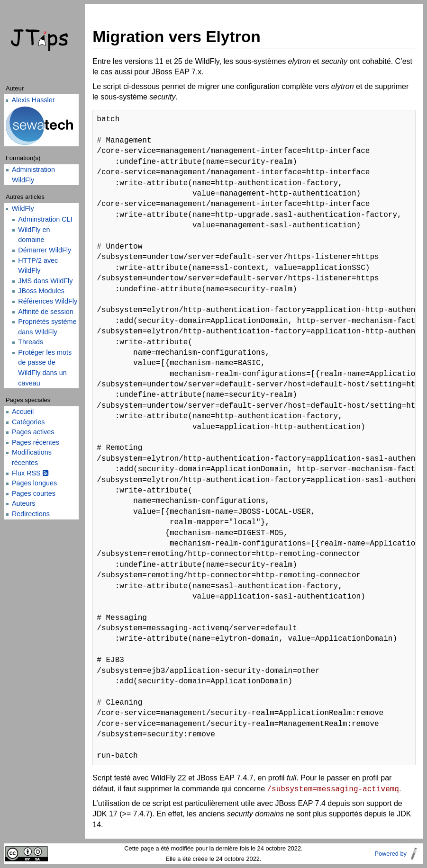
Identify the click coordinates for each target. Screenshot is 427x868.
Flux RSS (30, 473)
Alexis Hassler (33, 100)
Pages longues (34, 483)
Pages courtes (34, 493)
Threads (31, 342)
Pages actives (33, 432)
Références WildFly (48, 301)
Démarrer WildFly (45, 250)
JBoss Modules (41, 291)
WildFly (23, 208)
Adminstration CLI (45, 219)
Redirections (31, 514)
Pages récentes (36, 442)
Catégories (28, 422)
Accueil (23, 412)
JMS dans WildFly (45, 281)
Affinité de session (46, 312)
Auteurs (24, 503)
